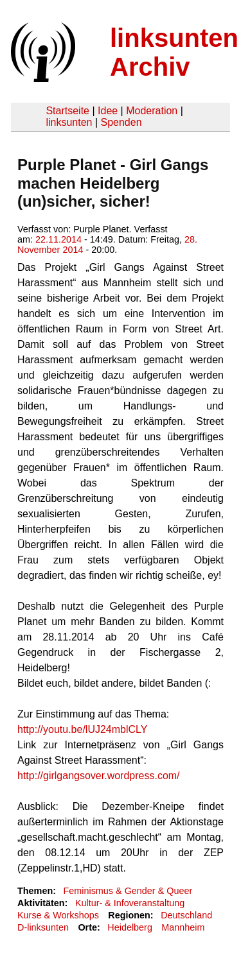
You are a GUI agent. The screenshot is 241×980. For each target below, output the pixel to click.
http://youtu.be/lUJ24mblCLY (82, 729)
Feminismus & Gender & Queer (128, 891)
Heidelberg (130, 927)
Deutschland (186, 915)
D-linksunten (43, 927)
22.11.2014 (58, 239)
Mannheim (183, 927)
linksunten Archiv (174, 52)
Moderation (152, 111)
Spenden (121, 122)
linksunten (69, 122)
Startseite (67, 111)
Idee (108, 111)
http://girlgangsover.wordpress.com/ (99, 776)
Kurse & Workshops (58, 915)
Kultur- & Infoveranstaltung (130, 903)
